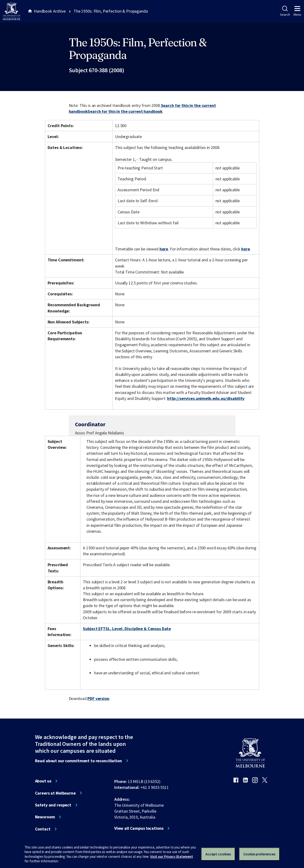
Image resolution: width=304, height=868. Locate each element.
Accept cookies (218, 854)
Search (285, 11)
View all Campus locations (139, 828)
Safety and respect (53, 805)
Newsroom (45, 817)
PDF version (98, 698)
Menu (297, 11)
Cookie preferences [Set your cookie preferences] (259, 854)
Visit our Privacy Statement (172, 856)
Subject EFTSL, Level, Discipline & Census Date (127, 629)
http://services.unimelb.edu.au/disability (206, 398)
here (164, 249)
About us (43, 781)
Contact (43, 829)
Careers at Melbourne (55, 793)
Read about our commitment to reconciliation (78, 761)
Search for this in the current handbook (125, 111)
